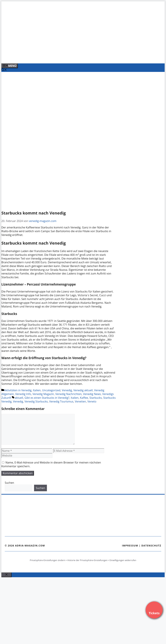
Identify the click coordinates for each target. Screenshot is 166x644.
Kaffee (84, 398)
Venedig (67, 390)
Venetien (80, 401)
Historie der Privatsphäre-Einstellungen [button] (87, 560)
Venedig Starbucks (36, 401)
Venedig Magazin (43, 394)
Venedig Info (23, 394)
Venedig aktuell (83, 390)
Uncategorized (51, 390)
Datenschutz (151, 546)
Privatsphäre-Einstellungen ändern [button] (47, 560)
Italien (37, 390)
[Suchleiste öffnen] (4, 70)
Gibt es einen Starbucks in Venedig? (47, 398)
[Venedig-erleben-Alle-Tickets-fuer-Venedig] (70, 57)
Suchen (9, 483)
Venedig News (92, 394)
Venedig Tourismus (61, 401)
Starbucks (96, 398)
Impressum (130, 546)
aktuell (19, 398)
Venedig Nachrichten (68, 394)
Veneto (92, 401)
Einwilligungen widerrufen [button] (123, 560)
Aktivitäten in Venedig (18, 390)
